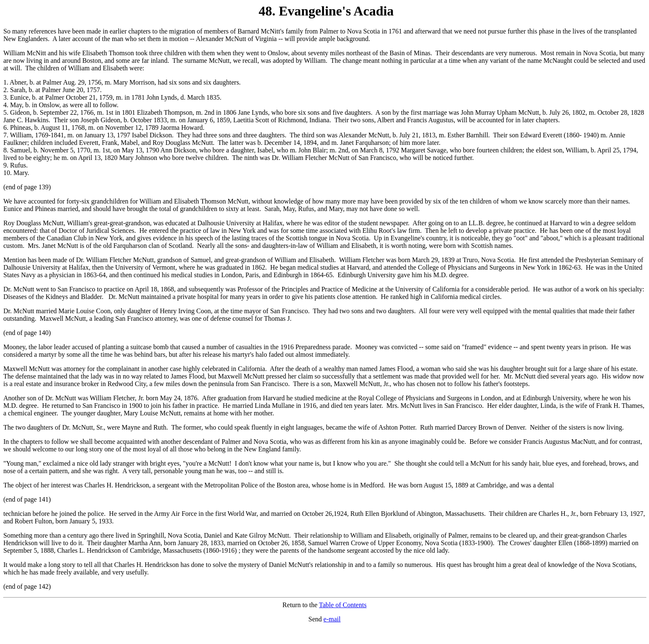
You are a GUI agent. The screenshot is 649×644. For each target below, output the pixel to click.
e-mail (332, 619)
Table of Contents (343, 605)
